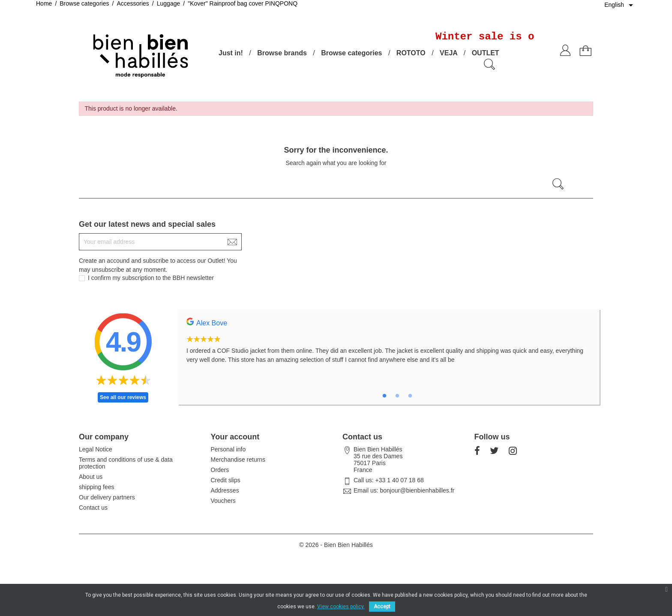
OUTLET (486, 53)
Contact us (93, 508)
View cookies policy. (341, 607)
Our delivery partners (107, 497)
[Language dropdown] (620, 5)
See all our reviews (123, 397)
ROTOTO (411, 53)
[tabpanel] (389, 346)
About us (91, 477)
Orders (220, 470)
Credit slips (226, 480)
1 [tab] (384, 396)
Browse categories (351, 53)
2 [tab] (397, 396)
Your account (235, 437)
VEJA (448, 53)
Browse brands (282, 53)
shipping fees (97, 487)
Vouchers (223, 501)
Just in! (231, 53)
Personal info (228, 449)
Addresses (225, 490)
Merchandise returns (238, 460)
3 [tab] (410, 396)
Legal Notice (96, 449)
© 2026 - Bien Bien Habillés (336, 545)
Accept (382, 607)
